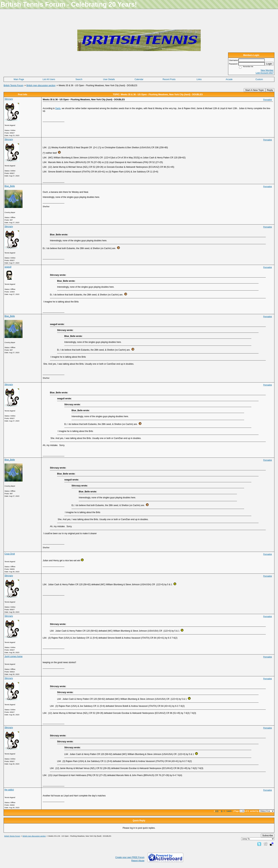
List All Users (49, 79)
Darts (58, 108)
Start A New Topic (255, 90)
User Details (109, 79)
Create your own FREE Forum (130, 857)
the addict (9, 790)
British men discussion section (41, 85)
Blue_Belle (10, 186)
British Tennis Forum (13, 85)
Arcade (229, 79)
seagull (8, 267)
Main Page (19, 79)
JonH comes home (14, 656)
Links (199, 79)
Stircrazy (9, 99)
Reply (270, 90)
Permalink (268, 100)
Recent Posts (169, 79)
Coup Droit (10, 554)
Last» (229, 811)
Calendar (139, 79)
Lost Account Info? (265, 73)
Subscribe (268, 835)
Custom (259, 79)
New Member (267, 70)
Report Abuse (138, 861)
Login (269, 64)
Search (79, 79)
